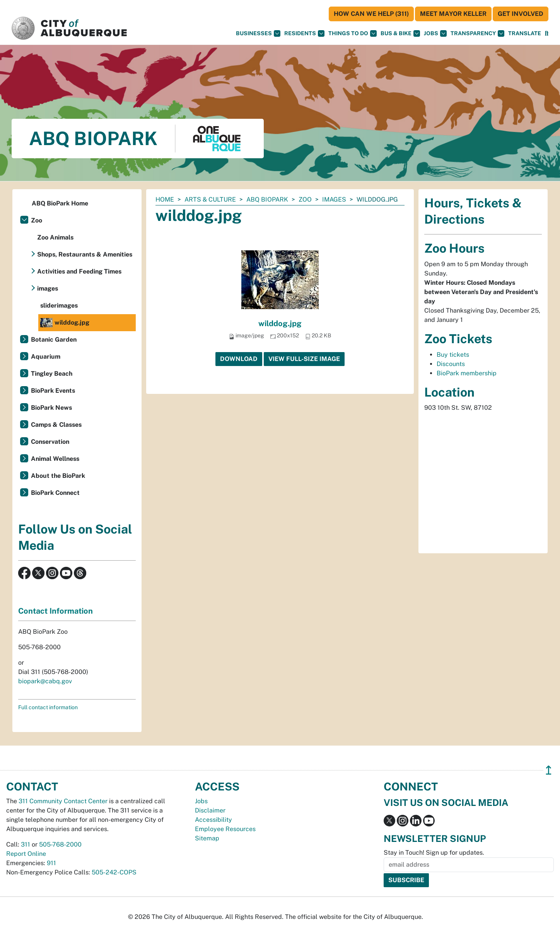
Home (165, 199)
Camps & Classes (56, 425)
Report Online (26, 854)
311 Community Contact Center (63, 801)
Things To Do (353, 33)
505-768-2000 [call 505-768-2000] (60, 844)
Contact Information (55, 611)
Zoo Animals (55, 237)
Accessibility (213, 820)
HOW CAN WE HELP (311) (371, 14)
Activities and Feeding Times (79, 271)
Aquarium (46, 357)
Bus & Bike (400, 33)
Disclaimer (210, 810)
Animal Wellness (55, 459)
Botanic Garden (54, 340)
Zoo (305, 199)
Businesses (258, 33)
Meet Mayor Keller (453, 14)
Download (239, 359)
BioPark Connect (55, 493)
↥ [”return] (549, 770)
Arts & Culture (210, 199)
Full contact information (48, 707)
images (334, 199)
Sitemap (207, 838)
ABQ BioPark (267, 199)
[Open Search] (547, 33)
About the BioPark (58, 476)
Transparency (477, 33)
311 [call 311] (26, 844)
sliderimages (59, 305)
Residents (304, 33)
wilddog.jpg (280, 323)
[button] (525, 33)
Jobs (435, 33)
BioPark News (51, 408)
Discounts (451, 364)
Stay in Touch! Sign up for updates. (434, 853)
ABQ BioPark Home (60, 203)
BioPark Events (53, 391)
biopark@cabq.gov (45, 681)
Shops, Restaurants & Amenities (85, 254)
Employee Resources (225, 829)
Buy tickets (453, 355)
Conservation (50, 442)
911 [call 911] (51, 863)
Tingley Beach (52, 374)
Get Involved (521, 14)
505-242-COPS (114, 872)
